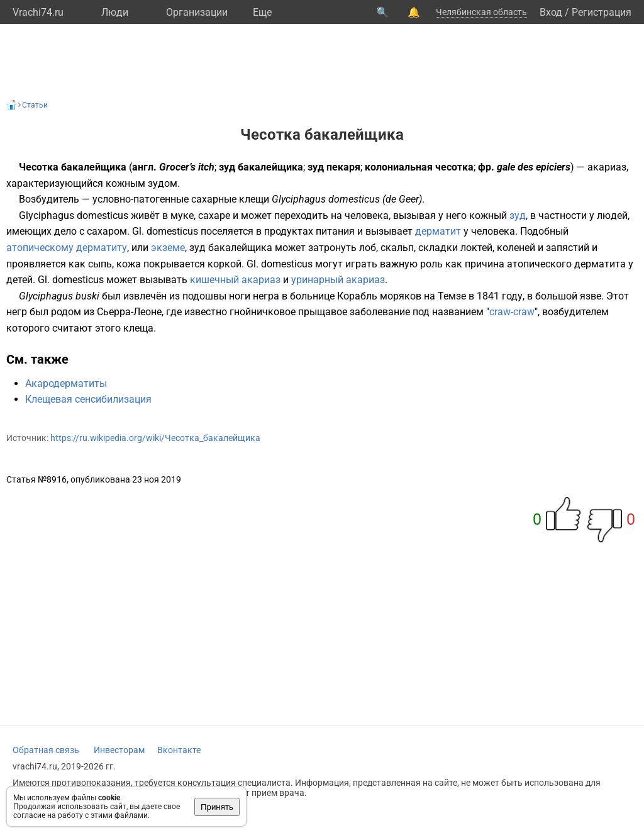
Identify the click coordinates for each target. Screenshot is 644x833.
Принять (217, 807)
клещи (254, 199)
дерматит (438, 231)
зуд (518, 215)
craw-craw (512, 312)
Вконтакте (179, 750)
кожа (129, 264)
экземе (168, 248)
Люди (115, 12)
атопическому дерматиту (67, 248)
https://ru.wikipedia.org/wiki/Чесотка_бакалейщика (155, 438)
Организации (197, 12)
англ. (144, 167)
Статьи (35, 105)
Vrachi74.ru (38, 12)
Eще (262, 12)
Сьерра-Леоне (129, 312)
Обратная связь (46, 750)
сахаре (214, 215)
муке (182, 215)
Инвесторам (119, 750)
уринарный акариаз (338, 280)
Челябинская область (481, 12)
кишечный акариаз (235, 280)
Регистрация (602, 12)
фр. (486, 167)
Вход (551, 12)
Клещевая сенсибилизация (88, 399)
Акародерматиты (66, 383)
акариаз (607, 167)
